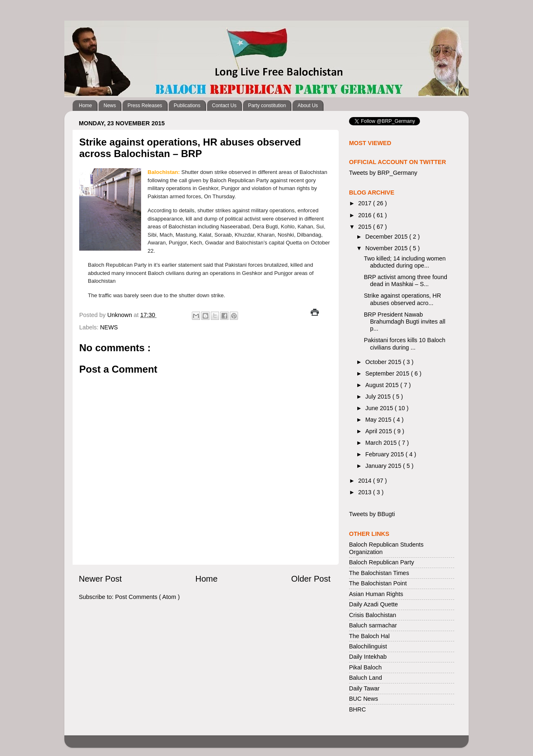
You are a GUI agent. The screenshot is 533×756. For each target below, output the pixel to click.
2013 (366, 492)
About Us (308, 106)
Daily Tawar (364, 688)
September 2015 (388, 373)
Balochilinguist (368, 646)
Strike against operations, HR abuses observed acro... (402, 299)
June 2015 (380, 408)
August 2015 (383, 385)
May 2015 (379, 420)
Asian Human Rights (376, 594)
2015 (366, 227)
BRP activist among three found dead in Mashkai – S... (406, 281)
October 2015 (384, 362)
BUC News (363, 699)
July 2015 (379, 397)
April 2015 (380, 431)
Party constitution (267, 106)
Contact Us (224, 106)
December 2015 (387, 237)
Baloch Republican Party (382, 562)
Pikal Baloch (365, 667)
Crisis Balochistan (373, 615)
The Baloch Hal (369, 636)
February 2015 (386, 454)
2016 (366, 215)
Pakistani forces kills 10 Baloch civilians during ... (405, 344)
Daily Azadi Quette (373, 604)
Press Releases (145, 106)
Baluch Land (366, 678)
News (110, 106)
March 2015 (382, 443)
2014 (366, 481)
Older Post (311, 579)
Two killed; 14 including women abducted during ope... (405, 262)
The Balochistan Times (379, 573)
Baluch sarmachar (373, 625)
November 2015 (387, 248)
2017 (366, 203)
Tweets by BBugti (372, 514)
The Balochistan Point (378, 583)
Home (85, 106)
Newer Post (100, 579)
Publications (187, 106)
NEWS (109, 327)
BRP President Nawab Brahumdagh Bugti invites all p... (404, 322)
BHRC (357, 709)
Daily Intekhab (368, 657)
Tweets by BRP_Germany (383, 173)
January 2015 (384, 466)
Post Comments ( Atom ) (147, 597)
